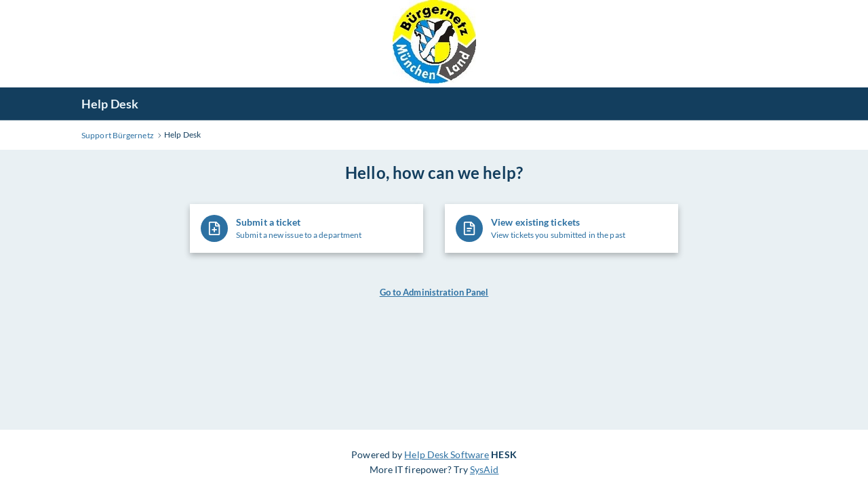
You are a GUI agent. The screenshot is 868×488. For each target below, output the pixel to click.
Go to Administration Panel (434, 292)
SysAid (485, 469)
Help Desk (110, 104)
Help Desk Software (447, 454)
